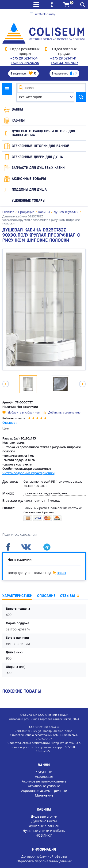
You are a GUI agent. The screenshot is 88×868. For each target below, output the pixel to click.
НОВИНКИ (44, 835)
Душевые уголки (44, 816)
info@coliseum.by (45, 14)
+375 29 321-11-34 (24, 58)
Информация (44, 849)
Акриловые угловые (44, 786)
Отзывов (10, 423)
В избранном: (23, 73)
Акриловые (44, 777)
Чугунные (44, 772)
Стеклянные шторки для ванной (40, 146)
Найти (81, 97)
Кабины (18, 120)
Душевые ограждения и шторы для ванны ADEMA (43, 133)
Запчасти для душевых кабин (38, 168)
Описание (46, 596)
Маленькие (44, 795)
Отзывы (69, 596)
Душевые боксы (44, 821)
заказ (62, 573)
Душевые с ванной (44, 826)
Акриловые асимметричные (44, 791)
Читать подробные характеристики (28, 473)
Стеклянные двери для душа (37, 157)
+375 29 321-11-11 (63, 58)
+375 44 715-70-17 (64, 63)
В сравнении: (64, 73)
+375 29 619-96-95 (25, 63)
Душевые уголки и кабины (44, 831)
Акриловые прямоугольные (44, 781)
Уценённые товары (29, 201)
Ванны (17, 109)
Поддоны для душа (29, 190)
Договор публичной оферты (44, 856)
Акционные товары (29, 179)
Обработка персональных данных (44, 861)
